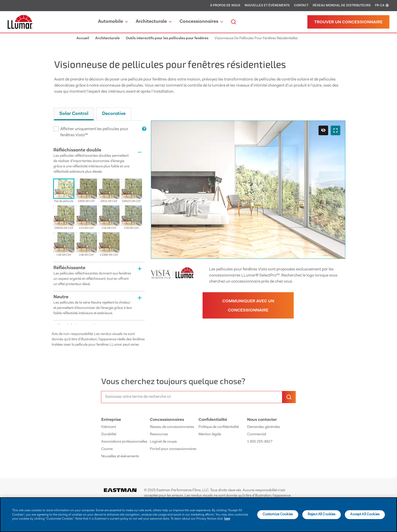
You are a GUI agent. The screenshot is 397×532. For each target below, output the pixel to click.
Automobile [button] (113, 22)
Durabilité (109, 435)
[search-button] (289, 397)
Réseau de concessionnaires (172, 427)
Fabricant (109, 427)
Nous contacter (262, 420)
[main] (198, 515)
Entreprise (111, 420)
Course (107, 449)
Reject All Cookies (322, 515)
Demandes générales (264, 427)
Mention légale (210, 435)
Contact (301, 6)
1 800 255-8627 (260, 442)
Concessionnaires (167, 420)
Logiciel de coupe (163, 442)
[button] (99, 162)
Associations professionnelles (124, 442)
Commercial (257, 435)
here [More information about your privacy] (227, 519)
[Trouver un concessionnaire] (348, 22)
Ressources (159, 435)
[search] (233, 22)
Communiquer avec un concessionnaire (248, 306)
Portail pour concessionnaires (173, 449)
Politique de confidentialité (219, 427)
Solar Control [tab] (74, 114)
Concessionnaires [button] (201, 22)
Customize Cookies (278, 515)
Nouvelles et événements (267, 6)
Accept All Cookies (365, 515)
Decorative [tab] (114, 114)
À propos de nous (225, 6)
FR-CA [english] (382, 6)
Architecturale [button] (154, 22)
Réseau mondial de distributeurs (342, 6)
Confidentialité (213, 420)
